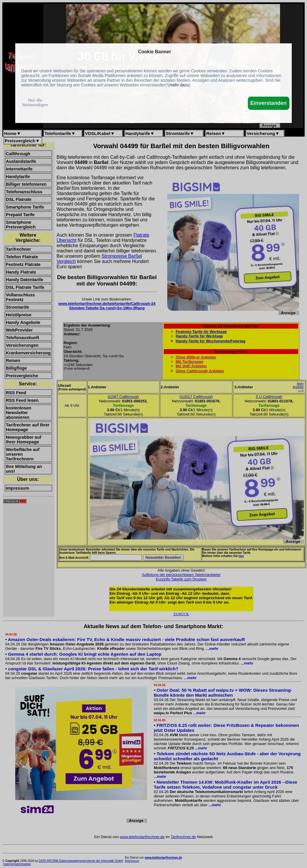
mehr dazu (179, 85)
